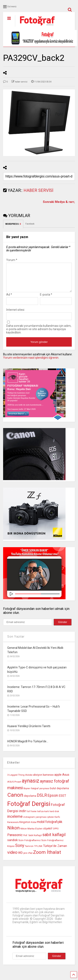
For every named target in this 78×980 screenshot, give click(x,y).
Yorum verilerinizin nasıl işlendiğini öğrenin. (31, 363)
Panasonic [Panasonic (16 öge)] (15, 840)
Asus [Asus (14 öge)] (66, 780)
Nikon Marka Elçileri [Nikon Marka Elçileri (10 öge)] (31, 834)
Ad (9, 300)
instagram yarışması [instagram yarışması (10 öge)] (35, 822)
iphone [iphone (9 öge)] (51, 822)
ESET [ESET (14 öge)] (62, 801)
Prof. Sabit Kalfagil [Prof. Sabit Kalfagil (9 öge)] (33, 840)
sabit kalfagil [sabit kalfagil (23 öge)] (54, 840)
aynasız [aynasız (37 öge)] (31, 786)
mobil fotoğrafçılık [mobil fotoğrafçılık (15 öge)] (50, 827)
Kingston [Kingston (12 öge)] (25, 827)
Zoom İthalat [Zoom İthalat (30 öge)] (47, 857)
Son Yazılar (16, 642)
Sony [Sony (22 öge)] (20, 851)
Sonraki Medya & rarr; (59, 202)
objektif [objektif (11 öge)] (48, 833)
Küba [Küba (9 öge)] (34, 827)
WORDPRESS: (13, 224)
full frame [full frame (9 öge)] (32, 816)
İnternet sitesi (15, 315)
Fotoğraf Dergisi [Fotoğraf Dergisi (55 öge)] (29, 809)
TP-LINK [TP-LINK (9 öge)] (38, 851)
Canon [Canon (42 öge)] (15, 800)
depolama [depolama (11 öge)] (30, 801)
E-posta (46, 300)
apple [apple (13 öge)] (58, 780)
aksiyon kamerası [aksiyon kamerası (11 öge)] (43, 780)
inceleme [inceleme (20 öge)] (15, 821)
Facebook (30, 224)
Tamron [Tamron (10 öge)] (29, 851)
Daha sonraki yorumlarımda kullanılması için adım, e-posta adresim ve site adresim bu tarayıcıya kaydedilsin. (39, 334)
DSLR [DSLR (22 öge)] (42, 800)
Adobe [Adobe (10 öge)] (29, 780)
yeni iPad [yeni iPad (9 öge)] (28, 858)
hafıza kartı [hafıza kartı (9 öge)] (43, 816)
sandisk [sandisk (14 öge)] (12, 845)
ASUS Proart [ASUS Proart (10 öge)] (14, 787)
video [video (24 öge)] (12, 857)
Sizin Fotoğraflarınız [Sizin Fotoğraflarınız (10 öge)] (29, 845)
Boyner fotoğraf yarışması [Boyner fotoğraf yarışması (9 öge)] (36, 793)
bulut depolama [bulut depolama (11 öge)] (59, 793)
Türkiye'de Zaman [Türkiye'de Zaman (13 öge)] (55, 851)
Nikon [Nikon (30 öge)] (14, 833)
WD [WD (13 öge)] (20, 858)
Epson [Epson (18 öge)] (53, 800)
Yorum (12, 260)
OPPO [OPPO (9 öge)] (56, 834)
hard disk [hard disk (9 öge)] (54, 816)
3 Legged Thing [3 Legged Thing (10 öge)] (16, 780)
